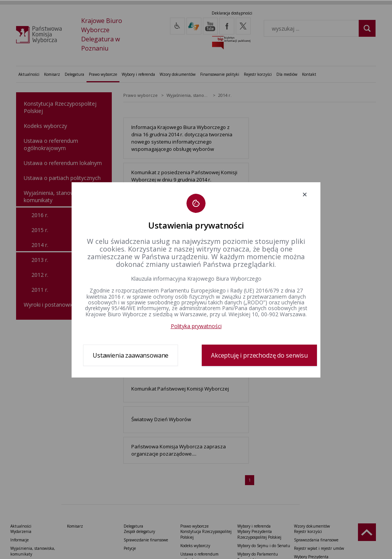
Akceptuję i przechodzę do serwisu (259, 355)
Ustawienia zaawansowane (131, 355)
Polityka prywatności (196, 326)
